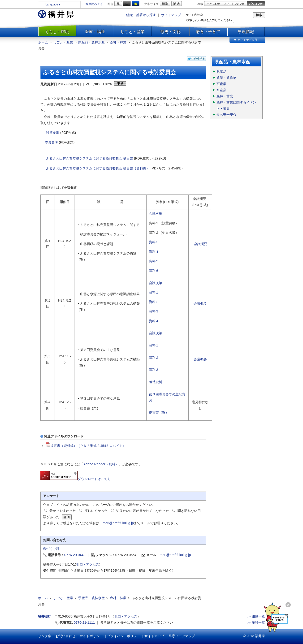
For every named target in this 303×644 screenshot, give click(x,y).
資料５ (154, 261)
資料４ (154, 252)
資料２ (154, 302)
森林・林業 (118, 42)
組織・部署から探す (141, 15)
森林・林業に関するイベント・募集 (236, 105)
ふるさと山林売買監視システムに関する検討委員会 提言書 (90, 158)
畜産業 (221, 84)
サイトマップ (171, 15)
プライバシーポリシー (124, 636)
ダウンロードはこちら (76, 479)
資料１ (154, 292)
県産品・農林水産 (91, 42)
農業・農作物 (226, 78)
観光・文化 (171, 32)
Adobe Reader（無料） (101, 464)
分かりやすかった (63, 511)
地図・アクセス (88, 564)
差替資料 (156, 382)
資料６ (154, 271)
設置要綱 (53, 133)
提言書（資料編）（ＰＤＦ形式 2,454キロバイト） (86, 446)
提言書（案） (159, 412)
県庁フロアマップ (182, 636)
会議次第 (156, 213)
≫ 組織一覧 (256, 616)
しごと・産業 (133, 32)
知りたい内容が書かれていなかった (143, 511)
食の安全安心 (226, 115)
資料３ (154, 242)
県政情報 (246, 32)
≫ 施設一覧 (256, 622)
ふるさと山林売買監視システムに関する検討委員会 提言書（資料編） (98, 168)
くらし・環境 (57, 32)
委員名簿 (51, 142)
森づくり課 (51, 549)
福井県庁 (45, 616)
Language (53, 4)
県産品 (221, 72)
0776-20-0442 (75, 555)
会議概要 (201, 244)
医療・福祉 (95, 32)
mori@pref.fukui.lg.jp (118, 523)
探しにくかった (96, 511)
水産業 (221, 90)
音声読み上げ (94, 4)
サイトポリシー (91, 636)
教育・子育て (208, 32)
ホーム (43, 42)
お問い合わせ (65, 636)
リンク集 (45, 636)
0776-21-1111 (84, 622)
